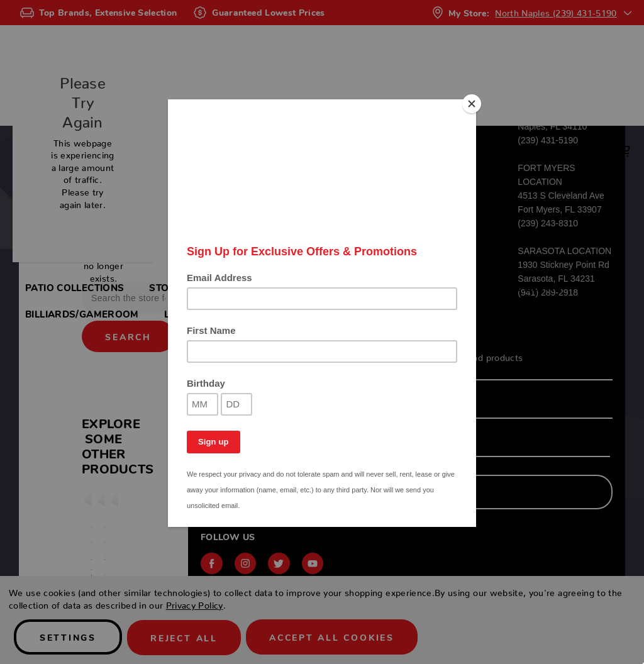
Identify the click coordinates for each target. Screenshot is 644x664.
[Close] (473, 102)
